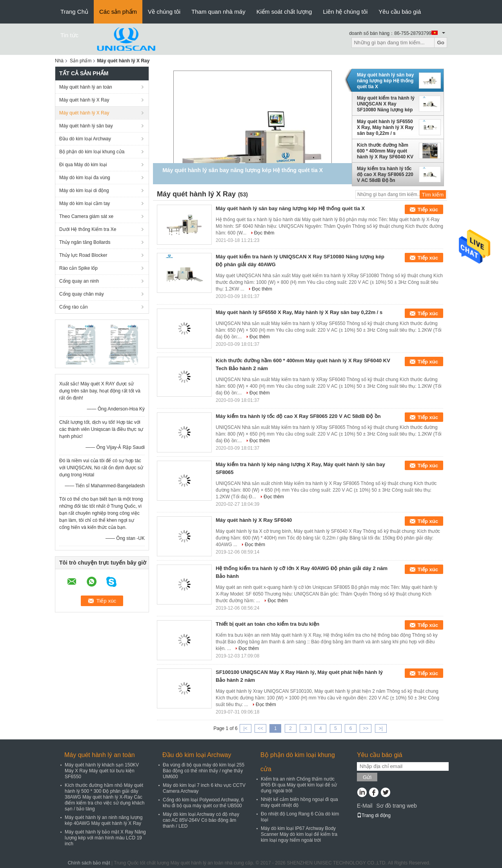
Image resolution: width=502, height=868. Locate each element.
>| (381, 728)
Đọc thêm (264, 233)
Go (441, 43)
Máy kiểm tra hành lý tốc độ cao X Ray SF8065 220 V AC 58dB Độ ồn (385, 174)
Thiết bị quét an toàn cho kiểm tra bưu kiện (267, 624)
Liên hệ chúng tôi (345, 12)
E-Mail (365, 806)
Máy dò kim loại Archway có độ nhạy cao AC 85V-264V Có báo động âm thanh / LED (201, 820)
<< (260, 728)
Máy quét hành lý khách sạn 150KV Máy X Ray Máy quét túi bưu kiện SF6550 (102, 771)
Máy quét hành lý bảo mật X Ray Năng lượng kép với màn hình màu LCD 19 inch (105, 838)
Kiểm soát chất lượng (284, 12)
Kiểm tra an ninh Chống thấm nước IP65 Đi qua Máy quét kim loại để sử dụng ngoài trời (299, 785)
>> (366, 728)
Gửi (367, 777)
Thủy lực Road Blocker (83, 255)
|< (246, 728)
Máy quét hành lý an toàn (86, 87)
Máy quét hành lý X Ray (84, 100)
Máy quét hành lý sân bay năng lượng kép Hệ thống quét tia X (385, 81)
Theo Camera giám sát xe (86, 216)
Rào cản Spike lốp (78, 268)
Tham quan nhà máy (218, 12)
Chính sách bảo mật (89, 863)
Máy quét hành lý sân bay (86, 126)
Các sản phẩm (118, 12)
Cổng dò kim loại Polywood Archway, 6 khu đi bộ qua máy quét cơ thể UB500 (203, 803)
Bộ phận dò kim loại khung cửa (92, 152)
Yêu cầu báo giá (400, 12)
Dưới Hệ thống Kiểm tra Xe (88, 229)
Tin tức (69, 35)
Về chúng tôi (164, 12)
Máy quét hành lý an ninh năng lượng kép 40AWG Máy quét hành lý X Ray (104, 820)
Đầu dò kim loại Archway (85, 139)
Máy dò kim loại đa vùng (85, 178)
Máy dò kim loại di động (84, 191)
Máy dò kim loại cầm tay (85, 203)
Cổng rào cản (74, 307)
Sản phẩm (81, 61)
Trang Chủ (74, 12)
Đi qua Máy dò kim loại (83, 165)
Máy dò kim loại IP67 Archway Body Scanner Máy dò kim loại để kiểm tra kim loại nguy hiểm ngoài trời (299, 834)
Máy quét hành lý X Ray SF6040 (254, 520)
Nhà (59, 61)
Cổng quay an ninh (79, 281)
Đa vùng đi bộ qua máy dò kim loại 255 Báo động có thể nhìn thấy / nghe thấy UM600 (204, 771)
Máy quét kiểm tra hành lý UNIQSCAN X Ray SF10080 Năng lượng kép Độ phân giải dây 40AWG (386, 104)
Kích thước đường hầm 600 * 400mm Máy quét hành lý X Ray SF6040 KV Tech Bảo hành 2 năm (385, 151)
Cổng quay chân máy (82, 294)
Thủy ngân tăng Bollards (85, 242)
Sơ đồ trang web (396, 806)
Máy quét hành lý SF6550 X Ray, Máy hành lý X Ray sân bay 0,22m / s (385, 127)
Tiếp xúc (428, 210)
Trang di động (374, 815)
